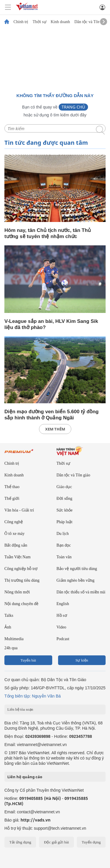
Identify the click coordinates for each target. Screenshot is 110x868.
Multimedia (14, 639)
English (63, 604)
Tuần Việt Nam (17, 557)
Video (61, 627)
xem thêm (55, 429)
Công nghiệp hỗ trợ (21, 569)
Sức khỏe (65, 510)
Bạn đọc (64, 545)
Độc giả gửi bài (56, 842)
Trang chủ (73, 107)
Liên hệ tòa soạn (20, 709)
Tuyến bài (28, 660)
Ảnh (8, 627)
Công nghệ (14, 522)
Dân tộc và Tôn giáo (91, 22)
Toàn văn (64, 557)
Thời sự (39, 22)
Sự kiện (82, 660)
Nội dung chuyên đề (21, 604)
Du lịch (63, 534)
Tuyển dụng (91, 842)
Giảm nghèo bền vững (76, 580)
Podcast (63, 639)
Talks (9, 615)
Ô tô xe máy (15, 534)
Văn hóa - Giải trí (19, 510)
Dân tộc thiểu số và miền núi (81, 592)
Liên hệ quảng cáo (25, 777)
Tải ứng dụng (20, 842)
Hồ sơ (62, 615)
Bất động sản (16, 545)
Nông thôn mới (17, 592)
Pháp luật (65, 522)
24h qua (11, 648)
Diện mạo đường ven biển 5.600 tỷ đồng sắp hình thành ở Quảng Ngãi (51, 415)
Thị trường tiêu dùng (22, 580)
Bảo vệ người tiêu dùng (77, 569)
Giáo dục (64, 487)
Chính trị (21, 22)
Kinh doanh (60, 22)
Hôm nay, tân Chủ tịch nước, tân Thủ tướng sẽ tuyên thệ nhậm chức (48, 233)
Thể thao (12, 487)
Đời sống (65, 498)
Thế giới (12, 498)
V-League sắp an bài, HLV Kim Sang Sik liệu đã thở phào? (51, 324)
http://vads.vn (35, 820)
